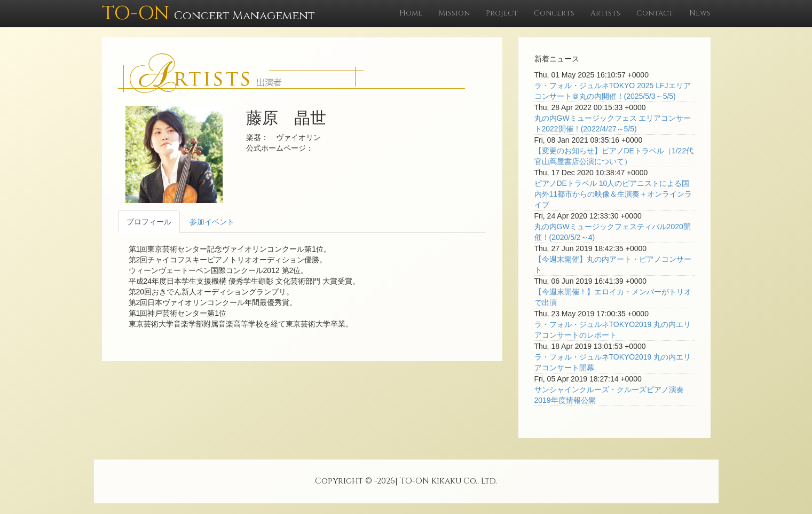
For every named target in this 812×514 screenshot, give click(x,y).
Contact (655, 13)
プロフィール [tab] (149, 222)
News (700, 13)
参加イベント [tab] (212, 222)
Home (411, 13)
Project (502, 13)
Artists (605, 13)
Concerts (554, 13)
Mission (454, 13)
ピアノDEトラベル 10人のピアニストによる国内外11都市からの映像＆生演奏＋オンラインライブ (613, 194)
